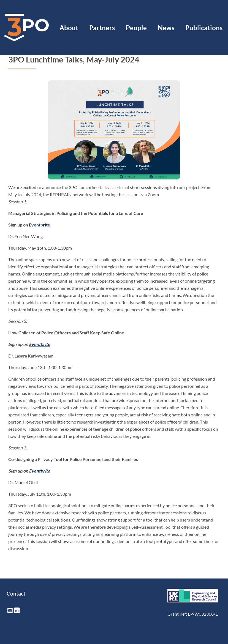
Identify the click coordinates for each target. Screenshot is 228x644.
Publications (204, 28)
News (166, 28)
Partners (102, 28)
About (69, 28)
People (136, 28)
